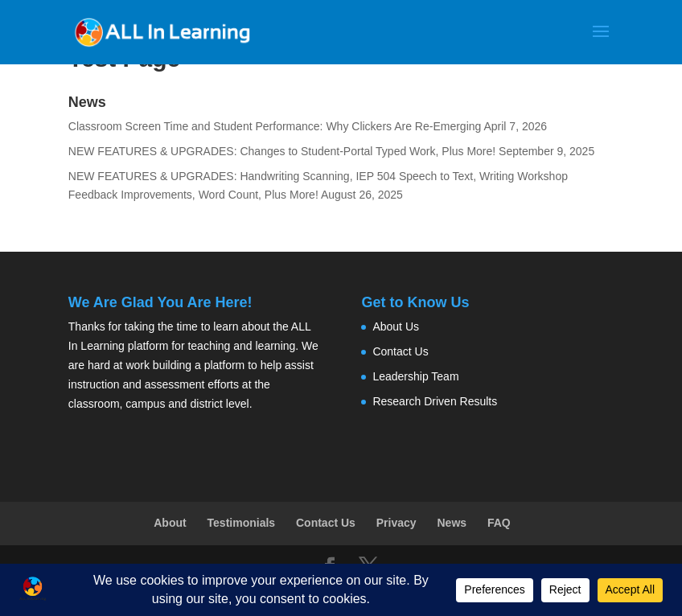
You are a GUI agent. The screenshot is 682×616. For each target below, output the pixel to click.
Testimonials (242, 523)
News (452, 523)
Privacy (396, 523)
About (170, 523)
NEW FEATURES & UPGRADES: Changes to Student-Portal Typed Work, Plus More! (282, 151)
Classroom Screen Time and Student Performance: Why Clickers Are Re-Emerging (275, 126)
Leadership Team (415, 376)
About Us (396, 326)
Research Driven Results (435, 401)
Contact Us (400, 351)
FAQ (499, 523)
